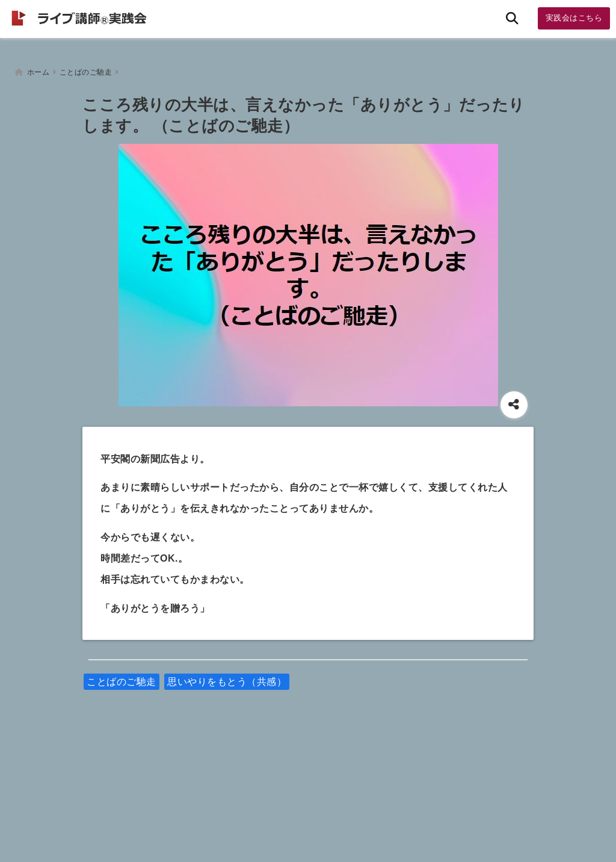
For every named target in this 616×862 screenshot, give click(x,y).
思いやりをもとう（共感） (227, 678)
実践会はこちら (574, 18)
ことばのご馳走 (122, 678)
